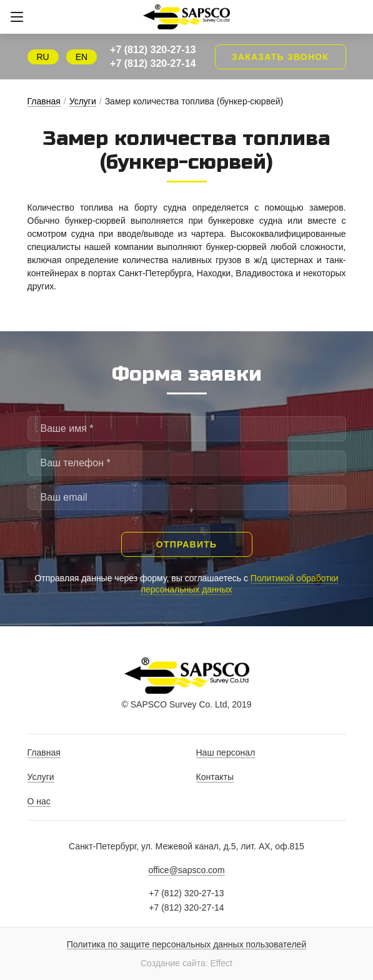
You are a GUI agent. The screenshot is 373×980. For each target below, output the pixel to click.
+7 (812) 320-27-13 (153, 50)
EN (82, 57)
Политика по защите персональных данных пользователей (186, 945)
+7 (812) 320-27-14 (153, 63)
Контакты (215, 777)
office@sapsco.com (186, 870)
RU (43, 57)
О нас (39, 801)
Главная (44, 101)
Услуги (83, 101)
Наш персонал (226, 752)
